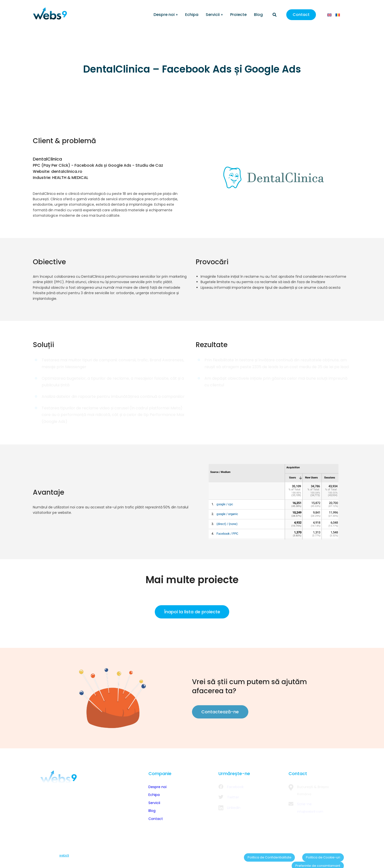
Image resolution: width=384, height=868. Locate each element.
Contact (301, 15)
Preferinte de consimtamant (323, 856)
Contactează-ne (219, 712)
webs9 (64, 856)
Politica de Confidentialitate (235, 856)
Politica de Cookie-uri (279, 856)
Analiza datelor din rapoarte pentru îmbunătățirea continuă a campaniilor (113, 396)
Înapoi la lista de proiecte (192, 612)
